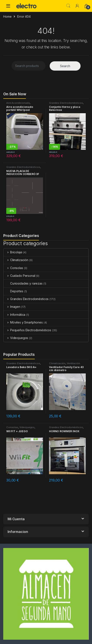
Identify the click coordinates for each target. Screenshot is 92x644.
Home (7, 16)
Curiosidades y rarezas (23, 283)
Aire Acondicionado (18, 103)
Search (68, 6)
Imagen (12, 307)
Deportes (13, 291)
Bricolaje (13, 252)
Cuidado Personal (19, 276)
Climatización (16, 260)
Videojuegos (16, 338)
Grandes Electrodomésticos (66, 103)
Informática (14, 315)
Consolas (13, 268)
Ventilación (73, 363)
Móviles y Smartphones (23, 322)
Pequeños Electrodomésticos (27, 330)
